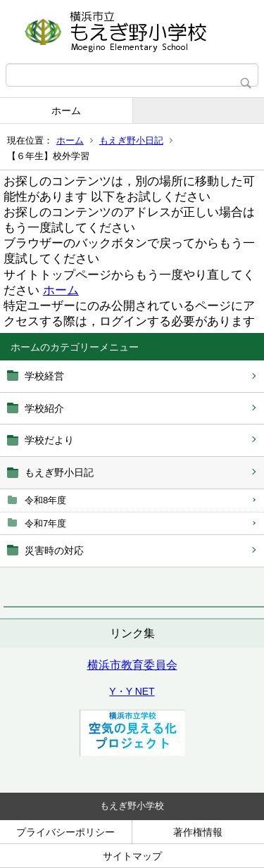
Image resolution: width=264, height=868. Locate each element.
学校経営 (44, 376)
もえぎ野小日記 (131, 140)
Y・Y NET (132, 691)
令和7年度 (45, 523)
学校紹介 (44, 408)
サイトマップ (132, 856)
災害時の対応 (54, 551)
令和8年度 (45, 500)
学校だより (49, 440)
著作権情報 (198, 832)
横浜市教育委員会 (132, 665)
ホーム (66, 111)
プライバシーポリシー (65, 832)
